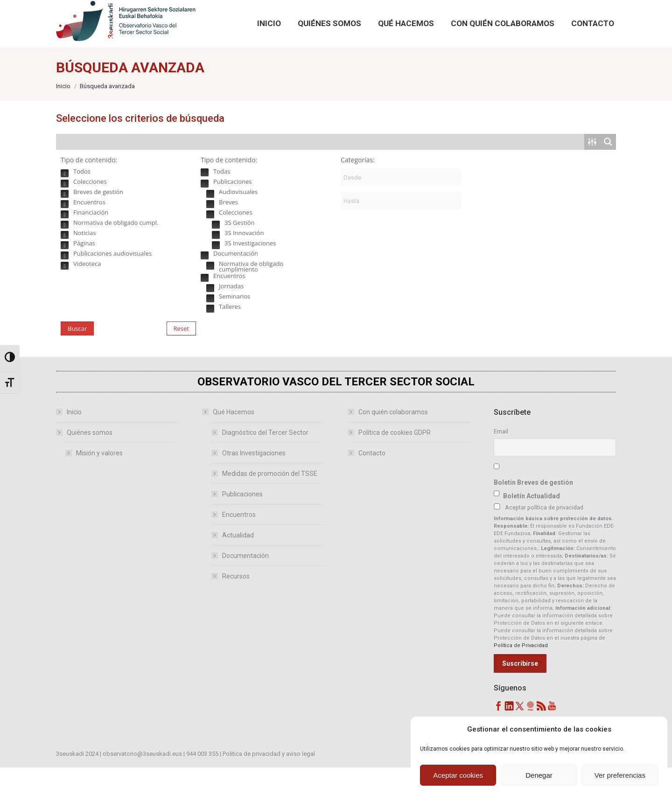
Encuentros (239, 549)
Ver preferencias (620, 775)
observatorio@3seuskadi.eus (154, 17)
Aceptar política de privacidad (544, 542)
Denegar (539, 775)
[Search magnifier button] (531, 10)
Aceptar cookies (458, 775)
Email (501, 466)
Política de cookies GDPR (395, 467)
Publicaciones (242, 529)
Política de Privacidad (521, 680)
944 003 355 (202, 788)
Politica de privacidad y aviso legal (269, 788)
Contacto (372, 488)
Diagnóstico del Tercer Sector (265, 467)
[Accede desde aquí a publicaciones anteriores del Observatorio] (290, 17)
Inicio (74, 446)
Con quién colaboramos (393, 446)
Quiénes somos (85, 467)
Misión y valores (99, 488)
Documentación (245, 590)
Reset (181, 363)
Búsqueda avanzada (546, 28)
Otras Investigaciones (254, 488)
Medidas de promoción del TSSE (270, 508)
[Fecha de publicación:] (401, 212)
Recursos (236, 611)
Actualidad (238, 570)
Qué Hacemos (229, 446)
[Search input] (321, 176)
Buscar (77, 363)
